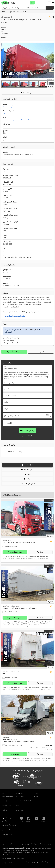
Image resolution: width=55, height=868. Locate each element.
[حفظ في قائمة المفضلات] (50, 17)
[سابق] (3, 64)
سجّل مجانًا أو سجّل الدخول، (28, 330)
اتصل (41, 352)
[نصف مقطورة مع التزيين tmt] (27, 649)
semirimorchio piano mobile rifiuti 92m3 (17, 120)
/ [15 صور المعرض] (50, 733)
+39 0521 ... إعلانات (13, 452)
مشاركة (27, 479)
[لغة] (50, 3)
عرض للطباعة (27, 469)
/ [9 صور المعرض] (50, 667)
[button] (53, 3)
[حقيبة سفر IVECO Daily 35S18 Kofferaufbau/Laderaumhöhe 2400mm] (27, 715)
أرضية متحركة (8, 107)
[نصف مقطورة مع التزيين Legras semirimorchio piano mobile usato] (27, 584)
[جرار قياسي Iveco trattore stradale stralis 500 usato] (27, 518)
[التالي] (52, 64)
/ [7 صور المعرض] (50, 86)
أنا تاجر (9, 423)
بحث (50, 8)
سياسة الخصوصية (28, 436)
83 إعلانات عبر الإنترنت (11, 343)
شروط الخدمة (31, 862)
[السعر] (41, 747)
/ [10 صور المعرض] (50, 536)
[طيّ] (27, 561)
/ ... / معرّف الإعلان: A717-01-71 (13, 12)
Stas (4, 113)
